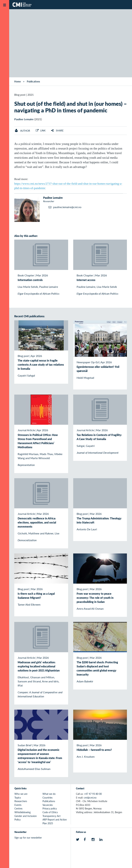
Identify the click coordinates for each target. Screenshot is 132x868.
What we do (49, 794)
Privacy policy (50, 808)
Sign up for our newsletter (28, 838)
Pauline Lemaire (24, 119)
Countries (47, 797)
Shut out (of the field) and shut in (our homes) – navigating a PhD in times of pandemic (71, 107)
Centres (18, 808)
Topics (18, 797)
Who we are (21, 794)
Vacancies (48, 805)
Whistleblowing (23, 812)
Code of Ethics (50, 812)
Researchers (21, 801)
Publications (33, 81)
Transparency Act (51, 816)
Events (18, 805)
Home (17, 81)
